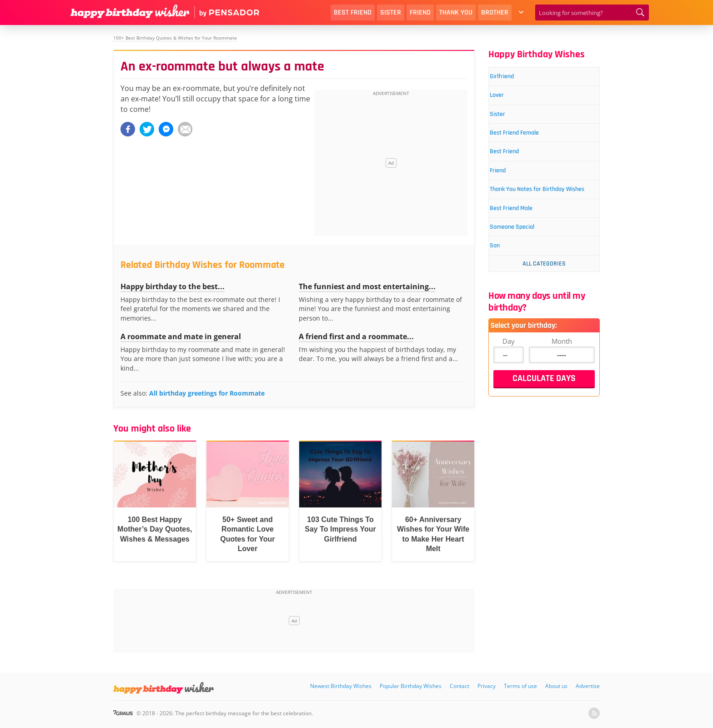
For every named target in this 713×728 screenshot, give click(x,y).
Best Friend (353, 13)
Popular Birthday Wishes (411, 686)
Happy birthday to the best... (173, 286)
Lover (505, 99)
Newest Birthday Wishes (341, 686)
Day (509, 377)
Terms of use (520, 686)
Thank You (456, 13)
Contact (459, 686)
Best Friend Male (523, 238)
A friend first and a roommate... (356, 336)
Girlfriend (511, 78)
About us (556, 686)
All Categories (544, 300)
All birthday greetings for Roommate (207, 393)
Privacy (487, 686)
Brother (495, 13)
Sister (391, 13)
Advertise (588, 686)
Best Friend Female (527, 142)
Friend (420, 13)
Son (502, 281)
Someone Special (524, 260)
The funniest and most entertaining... (367, 286)
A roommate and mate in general (181, 336)
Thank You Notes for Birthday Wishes (544, 211)
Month (562, 377)
